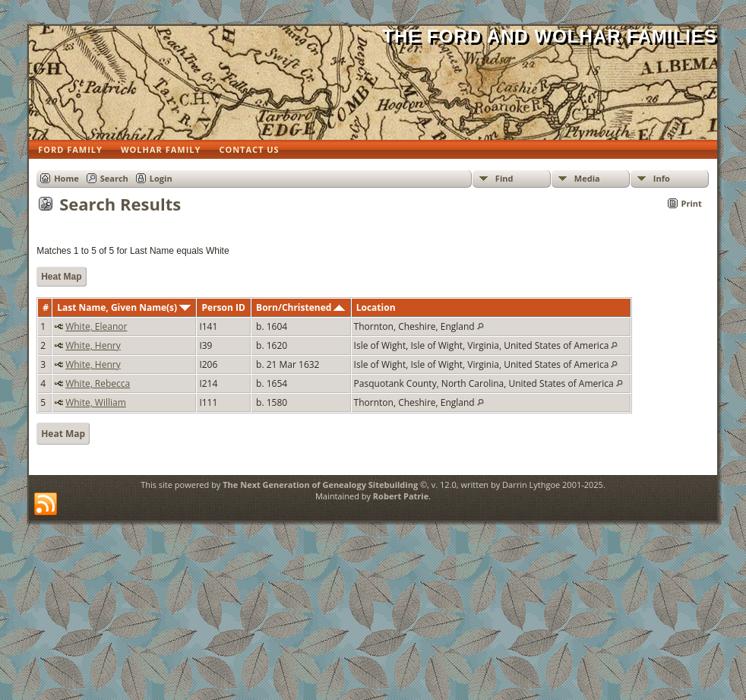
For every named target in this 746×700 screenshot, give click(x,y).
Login (161, 178)
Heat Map (61, 277)
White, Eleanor (96, 326)
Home (66, 178)
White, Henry (93, 345)
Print (692, 203)
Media (587, 178)
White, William (96, 402)
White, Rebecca (98, 383)
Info (662, 178)
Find (504, 178)
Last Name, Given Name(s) (124, 307)
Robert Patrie (401, 496)
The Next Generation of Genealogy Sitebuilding (320, 485)
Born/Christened (300, 307)
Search (114, 178)
